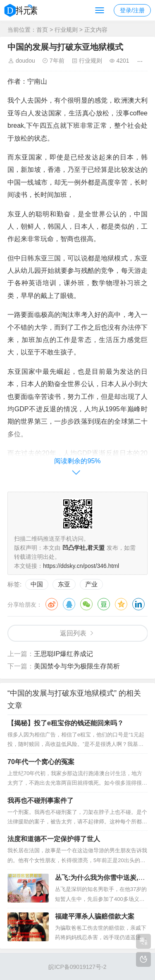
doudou (25, 61)
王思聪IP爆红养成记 (63, 654)
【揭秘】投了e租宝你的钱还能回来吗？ (66, 723)
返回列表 (73, 633)
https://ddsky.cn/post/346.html (81, 566)
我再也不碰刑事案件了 (41, 801)
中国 (37, 584)
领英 (138, 604)
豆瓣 (104, 604)
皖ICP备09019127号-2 (77, 967)
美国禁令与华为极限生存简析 (77, 666)
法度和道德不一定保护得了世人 (54, 839)
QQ (69, 604)
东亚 (64, 584)
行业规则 (66, 30)
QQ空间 (121, 604)
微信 (86, 604)
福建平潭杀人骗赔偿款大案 (95, 916)
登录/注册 (132, 10)
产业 (91, 584)
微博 (52, 604)
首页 (42, 30)
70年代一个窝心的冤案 (41, 762)
